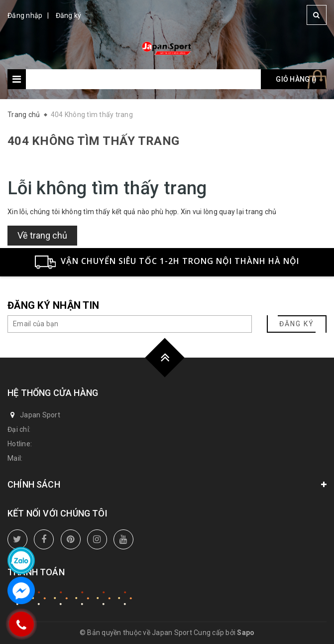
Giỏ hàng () (296, 79)
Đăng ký (69, 15)
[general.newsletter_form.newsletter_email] (130, 324)
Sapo (246, 633)
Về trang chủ (42, 235)
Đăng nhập (25, 15)
